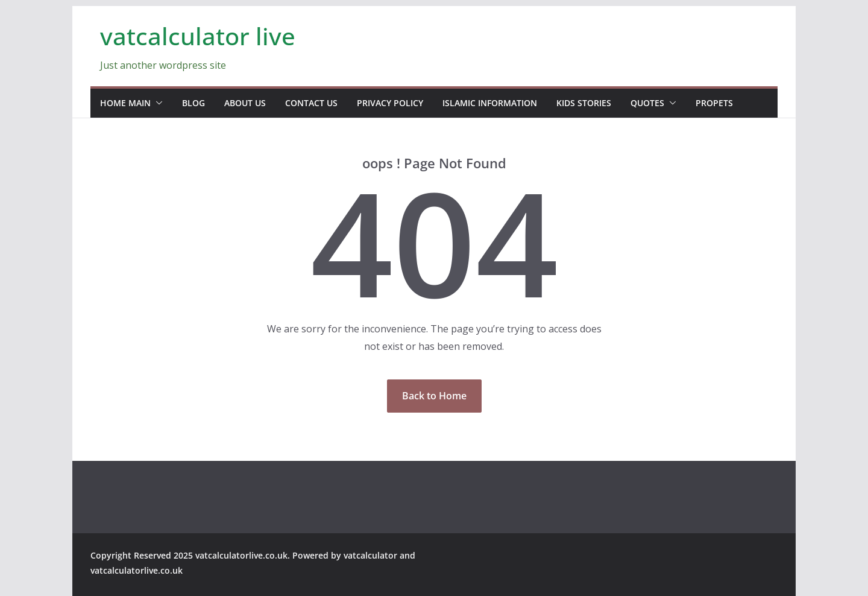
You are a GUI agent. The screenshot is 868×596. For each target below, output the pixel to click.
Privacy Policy (390, 103)
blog (193, 103)
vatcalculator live (198, 36)
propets (714, 103)
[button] (157, 103)
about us (245, 103)
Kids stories (584, 103)
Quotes (647, 103)
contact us (311, 103)
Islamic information (490, 103)
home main (125, 103)
